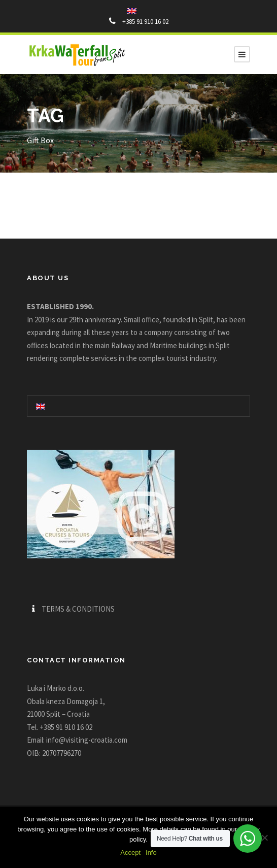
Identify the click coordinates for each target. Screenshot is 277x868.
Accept (130, 853)
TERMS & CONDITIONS (78, 609)
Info (151, 853)
